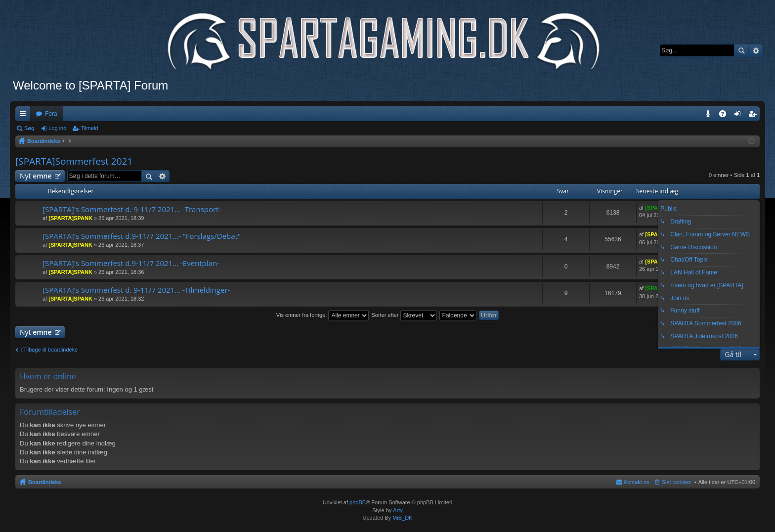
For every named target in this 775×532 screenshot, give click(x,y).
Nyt (36, 176)
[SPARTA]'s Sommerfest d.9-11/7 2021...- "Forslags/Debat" (142, 236)
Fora (51, 114)
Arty (398, 510)
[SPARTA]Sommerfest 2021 (74, 161)
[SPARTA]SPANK (70, 218)
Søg (741, 50)
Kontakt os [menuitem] (637, 482)
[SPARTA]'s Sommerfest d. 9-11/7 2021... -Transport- (132, 209)
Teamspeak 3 (710, 116)
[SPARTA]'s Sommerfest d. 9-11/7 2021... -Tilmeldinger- (136, 290)
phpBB (358, 502)
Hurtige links (25, 116)
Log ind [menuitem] (740, 116)
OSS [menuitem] (726, 116)
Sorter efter (404, 315)
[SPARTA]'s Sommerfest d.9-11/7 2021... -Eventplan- (131, 263)
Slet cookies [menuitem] (676, 482)
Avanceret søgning (755, 50)
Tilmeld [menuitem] (755, 116)
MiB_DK (402, 518)
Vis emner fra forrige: (323, 315)
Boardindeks (45, 482)
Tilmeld (89, 128)
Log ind (57, 128)
